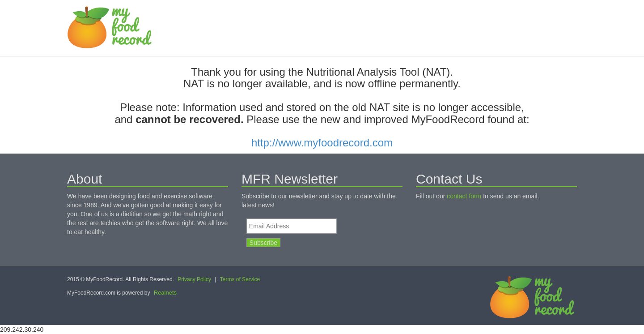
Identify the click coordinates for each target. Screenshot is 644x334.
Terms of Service (240, 279)
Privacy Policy (194, 279)
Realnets (165, 293)
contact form (464, 196)
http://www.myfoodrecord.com (322, 143)
